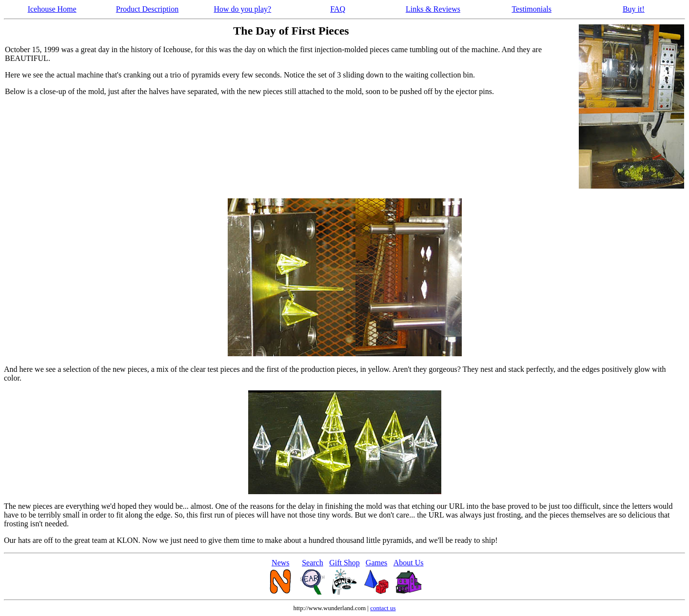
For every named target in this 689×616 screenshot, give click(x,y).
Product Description (147, 9)
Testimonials (532, 9)
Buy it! (634, 9)
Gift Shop (344, 563)
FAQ (338, 9)
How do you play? (242, 9)
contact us (383, 608)
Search (313, 563)
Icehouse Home (52, 9)
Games (376, 563)
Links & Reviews (433, 9)
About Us (409, 563)
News (280, 563)
